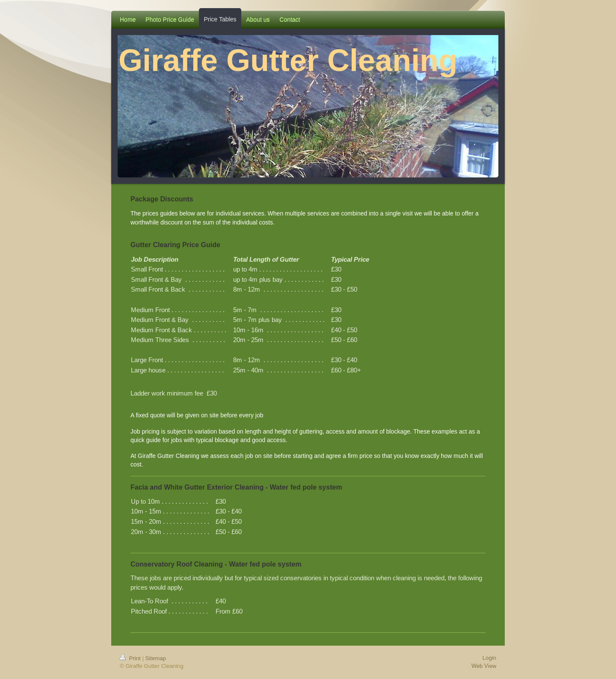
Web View (484, 666)
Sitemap (156, 658)
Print (131, 658)
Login (489, 658)
